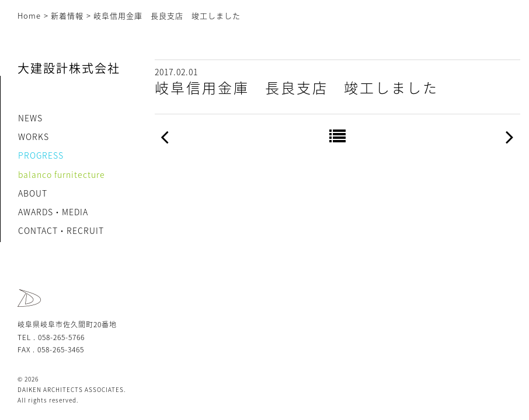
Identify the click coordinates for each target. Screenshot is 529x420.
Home (29, 15)
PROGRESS (41, 155)
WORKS (34, 136)
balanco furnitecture (62, 174)
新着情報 (67, 15)
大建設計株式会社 (69, 68)
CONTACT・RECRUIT (61, 230)
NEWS (30, 118)
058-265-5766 (61, 337)
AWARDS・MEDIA (53, 212)
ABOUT (33, 193)
